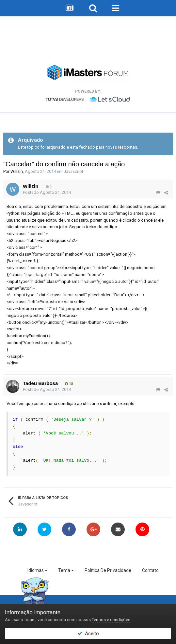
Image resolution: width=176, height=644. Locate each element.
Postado (47, 192)
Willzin (17, 171)
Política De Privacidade (108, 570)
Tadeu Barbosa (40, 383)
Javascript (73, 171)
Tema (66, 570)
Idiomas (37, 570)
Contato (150, 570)
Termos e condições (111, 620)
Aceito (88, 634)
